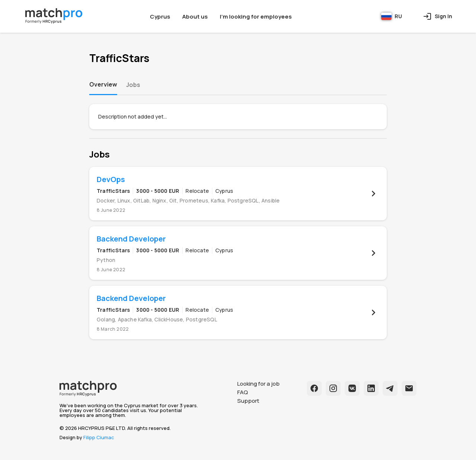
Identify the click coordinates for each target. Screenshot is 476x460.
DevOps (111, 179)
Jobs (133, 85)
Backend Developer (131, 239)
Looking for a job (258, 384)
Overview (103, 84)
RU (392, 16)
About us (195, 17)
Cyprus (160, 17)
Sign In (438, 16)
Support (248, 401)
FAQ (243, 392)
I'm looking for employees (256, 17)
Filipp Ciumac (99, 437)
